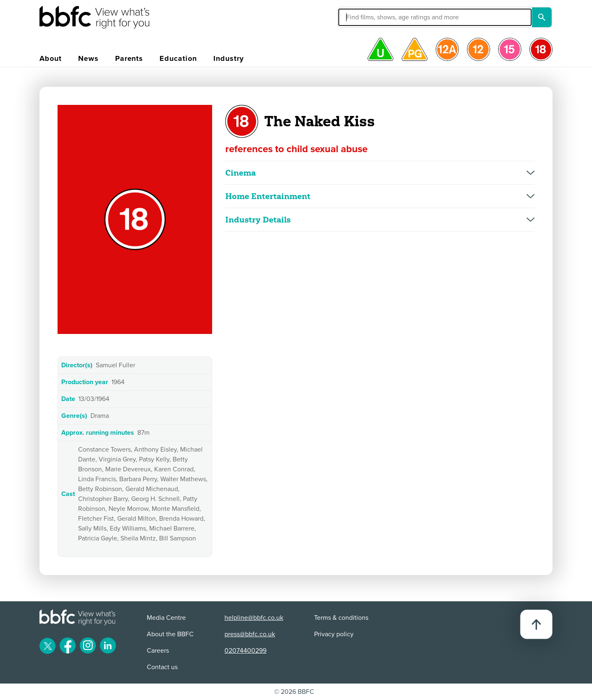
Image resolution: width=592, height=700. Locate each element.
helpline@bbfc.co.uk (254, 618)
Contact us (162, 667)
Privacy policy (334, 634)
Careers (158, 651)
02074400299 (245, 651)
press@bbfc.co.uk (250, 634)
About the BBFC (170, 634)
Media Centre (166, 618)
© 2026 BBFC (294, 692)
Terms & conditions (341, 618)
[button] (373, 17)
